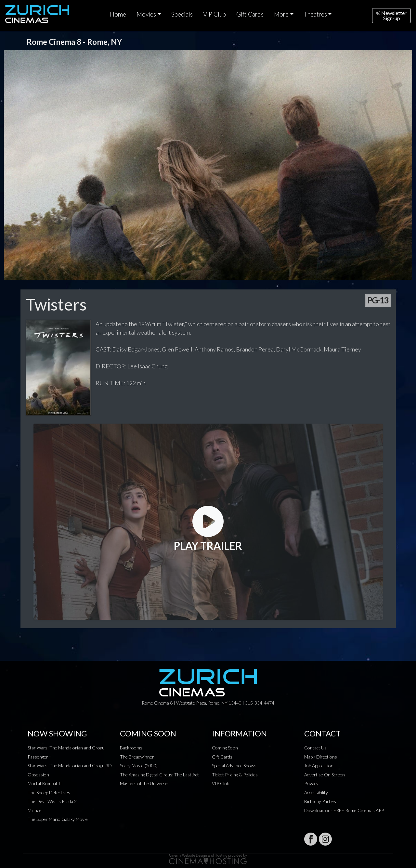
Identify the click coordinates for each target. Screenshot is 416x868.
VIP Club (214, 14)
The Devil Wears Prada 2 (52, 801)
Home (118, 14)
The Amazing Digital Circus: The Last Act (159, 775)
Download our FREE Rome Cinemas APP (344, 810)
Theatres (315, 14)
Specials (182, 14)
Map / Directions (321, 757)
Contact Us (315, 748)
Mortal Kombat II (45, 783)
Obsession (38, 775)
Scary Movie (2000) (139, 766)
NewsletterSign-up (391, 15)
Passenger (38, 757)
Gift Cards (250, 14)
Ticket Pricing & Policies (235, 775)
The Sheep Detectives (49, 792)
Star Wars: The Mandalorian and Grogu (66, 748)
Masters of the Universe (144, 783)
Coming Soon (225, 748)
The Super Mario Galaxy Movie (58, 819)
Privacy (311, 783)
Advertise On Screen (325, 775)
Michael (35, 810)
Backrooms (131, 748)
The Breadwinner (137, 757)
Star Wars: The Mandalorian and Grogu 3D (70, 766)
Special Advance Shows (234, 766)
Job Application (319, 766)
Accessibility (316, 792)
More (281, 14)
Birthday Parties (320, 801)
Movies (146, 14)
